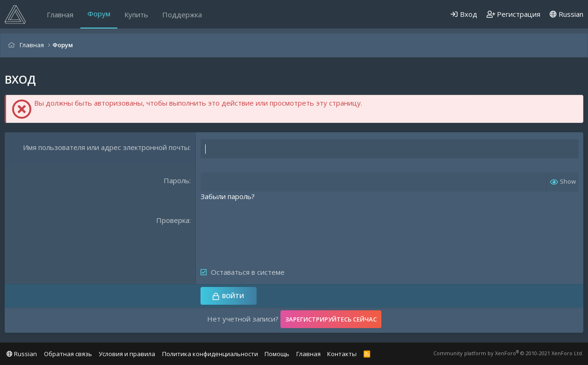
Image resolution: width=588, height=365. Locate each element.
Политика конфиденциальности (210, 354)
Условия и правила (127, 354)
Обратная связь (68, 354)
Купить (136, 14)
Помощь (277, 354)
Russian (566, 14)
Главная (60, 14)
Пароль (176, 180)
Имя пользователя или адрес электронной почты (106, 147)
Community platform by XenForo (508, 353)
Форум (99, 14)
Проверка (173, 220)
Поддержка (182, 14)
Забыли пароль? (228, 196)
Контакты (342, 354)
